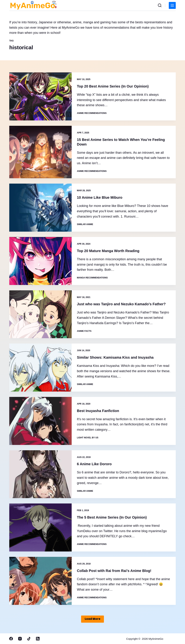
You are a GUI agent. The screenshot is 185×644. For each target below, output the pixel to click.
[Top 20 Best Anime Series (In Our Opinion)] (40, 96)
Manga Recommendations (92, 278)
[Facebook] (11, 639)
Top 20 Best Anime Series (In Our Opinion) (113, 86)
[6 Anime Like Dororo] (40, 474)
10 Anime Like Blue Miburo (100, 197)
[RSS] (38, 639)
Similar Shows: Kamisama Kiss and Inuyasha (115, 357)
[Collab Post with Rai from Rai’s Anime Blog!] (40, 581)
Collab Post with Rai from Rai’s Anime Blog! (114, 571)
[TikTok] (29, 639)
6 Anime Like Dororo (94, 464)
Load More (92, 619)
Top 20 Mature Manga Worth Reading (108, 251)
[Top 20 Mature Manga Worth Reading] (40, 261)
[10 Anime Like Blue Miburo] (40, 208)
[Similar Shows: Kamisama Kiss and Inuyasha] (40, 368)
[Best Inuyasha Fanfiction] (40, 421)
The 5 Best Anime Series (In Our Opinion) (112, 517)
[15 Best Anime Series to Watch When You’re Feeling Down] (40, 152)
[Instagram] (20, 639)
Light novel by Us (88, 438)
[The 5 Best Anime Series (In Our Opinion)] (40, 527)
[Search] (160, 5)
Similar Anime (85, 224)
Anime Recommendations (92, 113)
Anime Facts (84, 331)
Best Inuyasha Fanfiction (98, 411)
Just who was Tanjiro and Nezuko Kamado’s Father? (121, 304)
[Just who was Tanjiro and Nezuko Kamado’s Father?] (40, 314)
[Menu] (172, 5)
